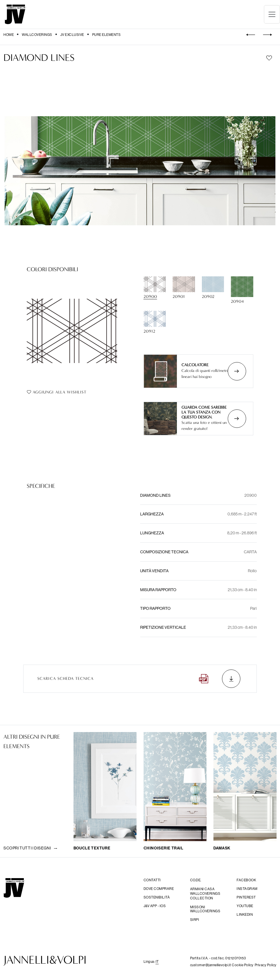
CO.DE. (196, 880)
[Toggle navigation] (272, 14)
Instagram (247, 889)
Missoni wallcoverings (205, 909)
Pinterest (246, 897)
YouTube (245, 906)
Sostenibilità (157, 897)
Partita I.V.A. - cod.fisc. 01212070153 (218, 958)
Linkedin (245, 915)
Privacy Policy (266, 965)
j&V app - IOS (155, 906)
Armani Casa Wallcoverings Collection (205, 893)
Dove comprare (159, 889)
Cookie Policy (243, 965)
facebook (246, 880)
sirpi (195, 920)
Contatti (152, 880)
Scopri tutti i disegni (30, 848)
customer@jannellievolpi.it (211, 965)
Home (9, 35)
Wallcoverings (37, 35)
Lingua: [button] (151, 961)
